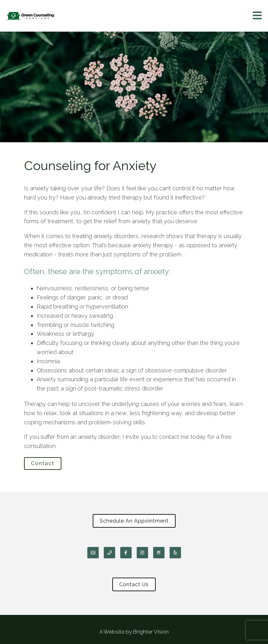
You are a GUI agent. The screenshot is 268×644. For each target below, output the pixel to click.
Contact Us (134, 584)
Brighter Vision (151, 632)
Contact (43, 463)
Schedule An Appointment (134, 521)
